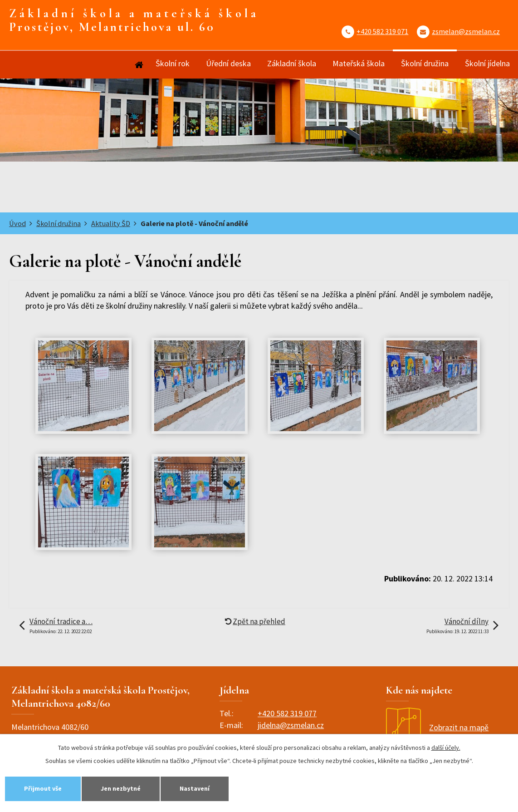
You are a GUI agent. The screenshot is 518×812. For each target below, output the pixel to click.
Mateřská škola (359, 63)
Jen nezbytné (121, 788)
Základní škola (292, 63)
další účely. (446, 748)
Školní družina (425, 63)
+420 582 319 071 (382, 31)
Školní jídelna (487, 63)
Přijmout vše (43, 788)
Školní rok (173, 63)
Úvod (138, 65)
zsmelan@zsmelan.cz (466, 31)
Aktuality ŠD (111, 223)
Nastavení (195, 788)
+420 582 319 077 (287, 713)
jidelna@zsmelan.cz (291, 725)
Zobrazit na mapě (437, 727)
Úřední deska (228, 63)
